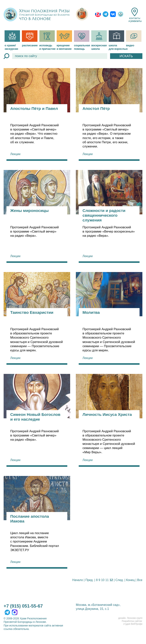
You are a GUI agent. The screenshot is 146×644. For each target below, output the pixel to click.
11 (107, 580)
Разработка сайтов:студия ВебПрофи (132, 623)
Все (140, 580)
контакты (135, 15)
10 (103, 580)
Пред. (89, 580)
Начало (78, 580)
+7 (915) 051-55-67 (23, 606)
